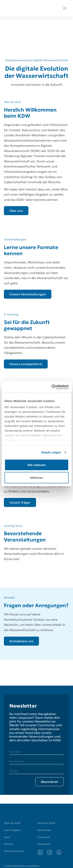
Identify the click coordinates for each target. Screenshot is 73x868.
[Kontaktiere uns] (21, 641)
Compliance (44, 844)
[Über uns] (16, 211)
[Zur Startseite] (15, 812)
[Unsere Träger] (20, 502)
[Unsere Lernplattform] (26, 364)
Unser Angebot (12, 830)
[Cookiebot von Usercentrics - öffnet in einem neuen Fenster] (52, 387)
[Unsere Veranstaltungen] (28, 294)
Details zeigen (51, 452)
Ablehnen (36, 478)
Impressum (44, 837)
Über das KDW (12, 823)
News (7, 837)
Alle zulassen (36, 465)
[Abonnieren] (49, 782)
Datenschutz (44, 830)
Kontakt (8, 844)
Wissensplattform (14, 851)
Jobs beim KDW (46, 823)
